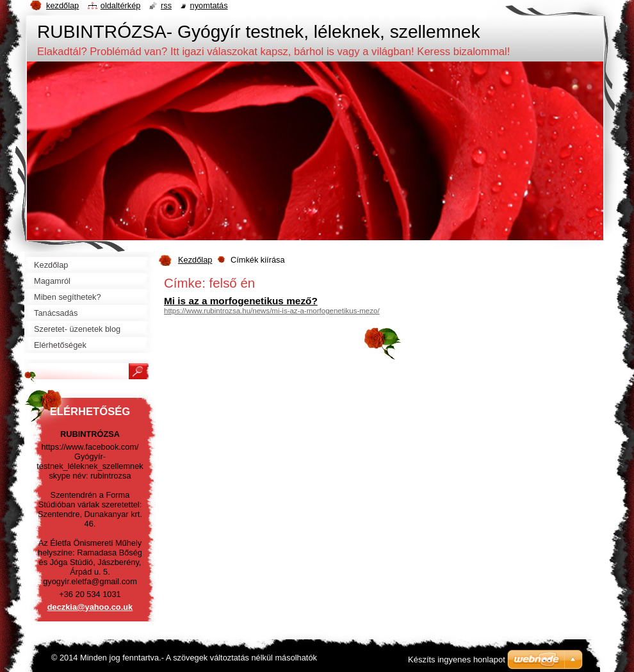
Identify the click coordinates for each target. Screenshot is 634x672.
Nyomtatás (209, 5)
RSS (166, 5)
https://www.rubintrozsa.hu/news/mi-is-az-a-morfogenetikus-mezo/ (272, 311)
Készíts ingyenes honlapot (457, 660)
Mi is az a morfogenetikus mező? (241, 301)
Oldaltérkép (121, 5)
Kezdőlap (195, 260)
